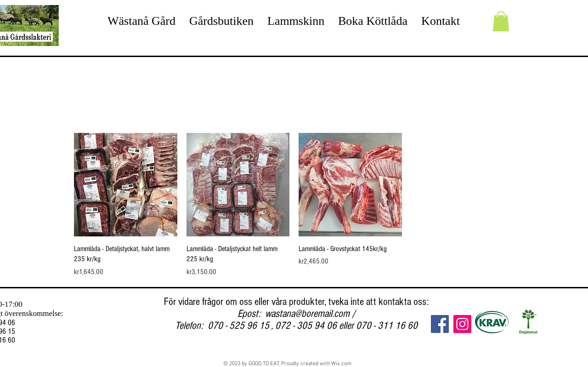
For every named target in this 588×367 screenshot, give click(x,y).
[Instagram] (462, 324)
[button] (501, 21)
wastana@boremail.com (307, 314)
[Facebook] (440, 324)
